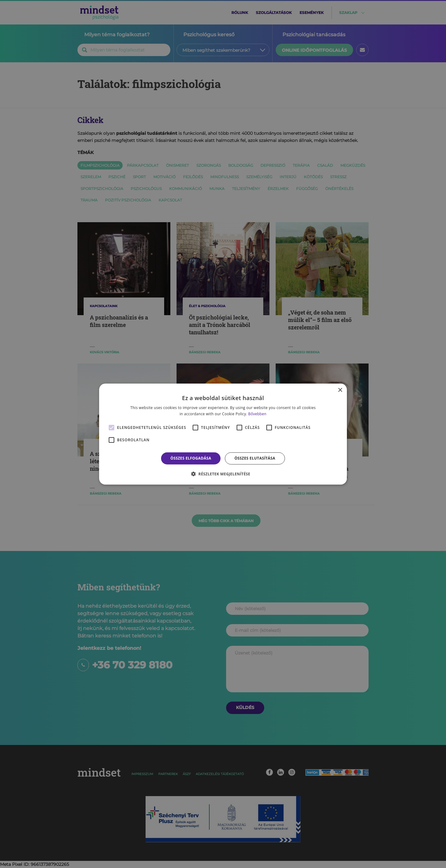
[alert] (223, 434)
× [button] (340, 390)
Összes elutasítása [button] (255, 458)
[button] (223, 474)
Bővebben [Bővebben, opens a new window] (257, 414)
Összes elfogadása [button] (191, 458)
